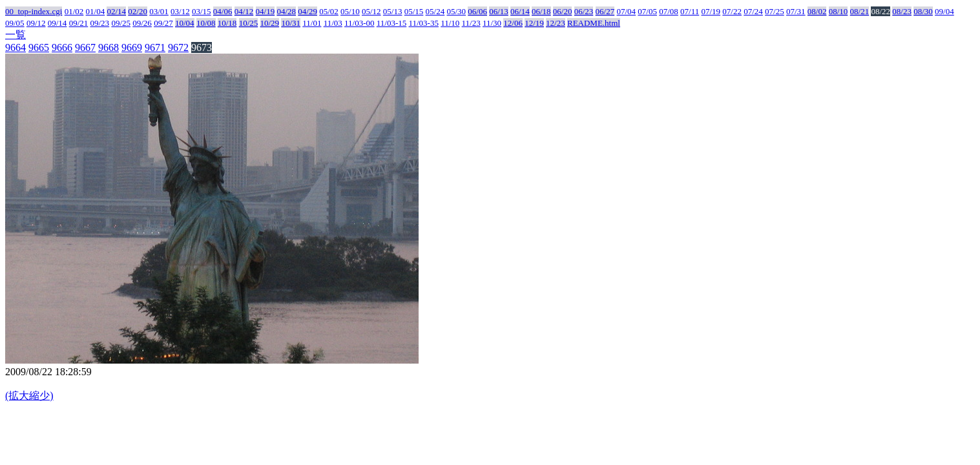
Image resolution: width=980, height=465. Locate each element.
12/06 (513, 23)
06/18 (541, 11)
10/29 (270, 23)
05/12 (371, 11)
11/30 (492, 23)
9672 (178, 47)
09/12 (36, 23)
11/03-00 (359, 23)
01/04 (96, 11)
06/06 (477, 11)
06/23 (584, 11)
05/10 (350, 11)
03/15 (202, 11)
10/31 (291, 23)
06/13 (499, 11)
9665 (39, 47)
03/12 (180, 11)
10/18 (227, 23)
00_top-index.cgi (34, 11)
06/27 (605, 11)
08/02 (817, 11)
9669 (132, 47)
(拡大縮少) (29, 396)
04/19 (266, 11)
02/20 (138, 11)
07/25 (775, 11)
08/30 (923, 11)
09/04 (944, 11)
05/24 (435, 11)
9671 (155, 47)
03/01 (159, 11)
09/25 (121, 23)
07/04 (626, 11)
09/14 (57, 23)
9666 (62, 47)
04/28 (286, 11)
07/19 (711, 11)
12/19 (534, 23)
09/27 (163, 23)
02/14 (116, 11)
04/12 (244, 11)
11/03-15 (391, 23)
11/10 (450, 23)
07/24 (753, 11)
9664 (16, 47)
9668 (109, 47)
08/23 (902, 11)
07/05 (647, 11)
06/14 (520, 11)
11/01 (312, 23)
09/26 (142, 23)
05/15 (414, 11)
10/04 (185, 23)
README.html (594, 23)
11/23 (471, 23)
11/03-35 (423, 23)
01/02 (74, 11)
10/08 (206, 23)
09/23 (100, 23)
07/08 (669, 11)
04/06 (223, 11)
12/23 (556, 23)
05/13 (393, 11)
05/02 (329, 11)
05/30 (456, 11)
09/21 (79, 23)
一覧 (16, 35)
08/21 (860, 11)
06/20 (563, 11)
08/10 (839, 11)
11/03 (333, 23)
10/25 (249, 23)
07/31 (796, 11)
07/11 (690, 11)
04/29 (308, 11)
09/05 (15, 23)
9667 (85, 47)
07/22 (732, 11)
